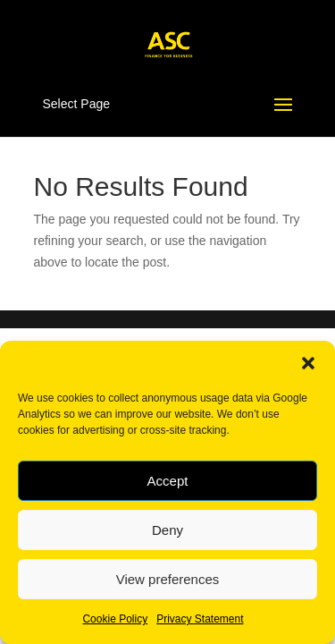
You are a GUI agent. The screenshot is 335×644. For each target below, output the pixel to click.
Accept (168, 481)
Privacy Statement (200, 619)
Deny (167, 530)
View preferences (168, 579)
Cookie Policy (115, 619)
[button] (308, 363)
